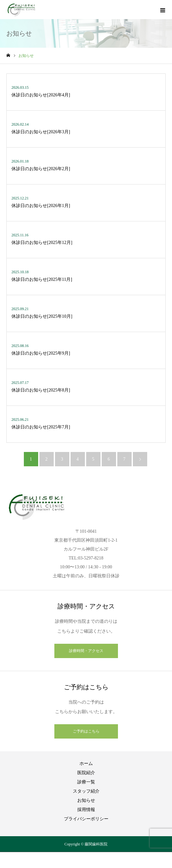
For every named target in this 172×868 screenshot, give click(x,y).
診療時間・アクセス (86, 651)
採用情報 (86, 810)
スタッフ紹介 (86, 791)
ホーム (86, 764)
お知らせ (86, 800)
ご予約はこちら (86, 731)
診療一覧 (86, 782)
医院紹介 (86, 773)
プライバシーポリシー (86, 819)
